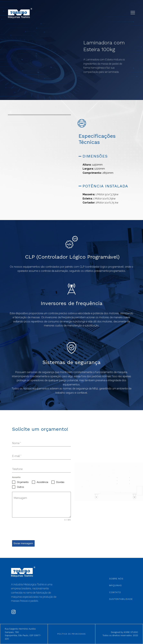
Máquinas (115, 585)
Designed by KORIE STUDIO (124, 632)
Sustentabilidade (121, 599)
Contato (115, 592)
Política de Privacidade (71, 634)
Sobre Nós (116, 579)
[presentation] (37, 531)
